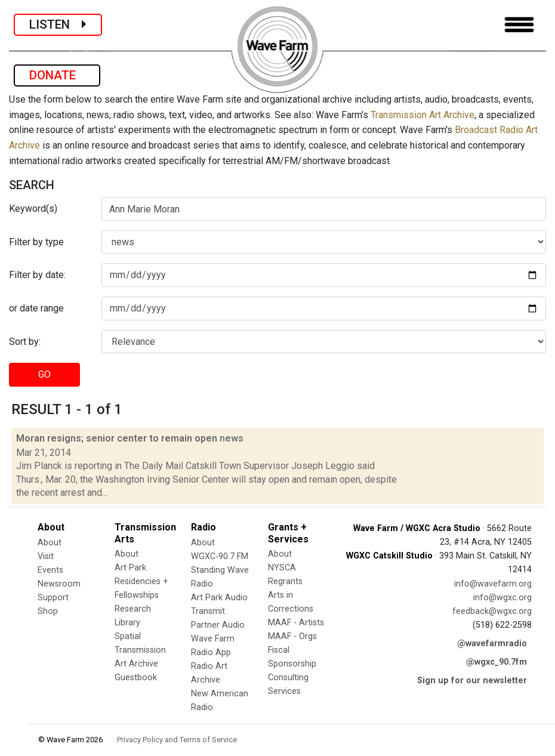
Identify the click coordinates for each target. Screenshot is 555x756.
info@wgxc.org (502, 598)
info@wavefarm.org (493, 584)
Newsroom (59, 584)
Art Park (130, 568)
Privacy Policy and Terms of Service (177, 740)
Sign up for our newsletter (472, 681)
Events (50, 570)
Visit (46, 556)
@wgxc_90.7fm (497, 662)
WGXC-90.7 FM (220, 556)
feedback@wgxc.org (492, 611)
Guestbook (136, 678)
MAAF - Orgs (292, 636)
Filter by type (36, 242)
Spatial (128, 636)
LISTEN (58, 24)
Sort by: (25, 342)
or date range (36, 308)
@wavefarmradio (492, 644)
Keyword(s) (33, 209)
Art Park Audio (219, 598)
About (50, 543)
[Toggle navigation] (519, 25)
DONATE (57, 75)
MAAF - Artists (296, 623)
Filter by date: (37, 275)
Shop (48, 611)
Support (53, 598)
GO (44, 374)
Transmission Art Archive (423, 115)
